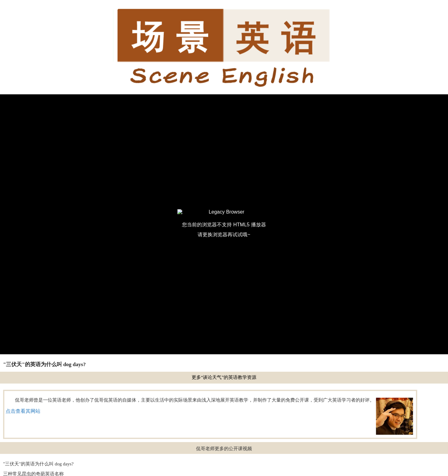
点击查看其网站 (23, 411)
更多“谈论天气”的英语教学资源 (224, 377)
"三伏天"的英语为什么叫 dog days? (38, 464)
